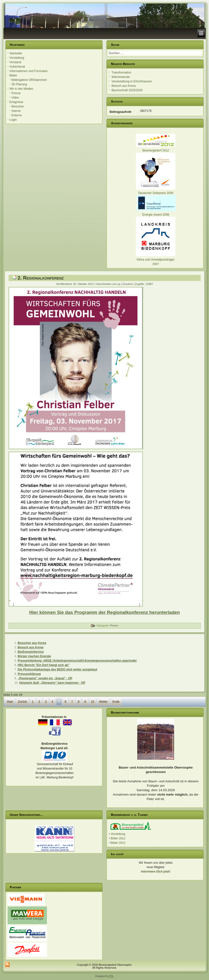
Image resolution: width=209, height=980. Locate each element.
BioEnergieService (31, 652)
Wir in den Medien (22, 89)
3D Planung (19, 84)
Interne (16, 111)
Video (15, 98)
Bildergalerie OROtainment (29, 80)
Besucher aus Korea (32, 643)
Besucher (18, 106)
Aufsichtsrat (17, 67)
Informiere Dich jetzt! (156, 872)
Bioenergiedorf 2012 (156, 150)
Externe (17, 115)
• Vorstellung (117, 834)
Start (10, 702)
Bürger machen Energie (34, 656)
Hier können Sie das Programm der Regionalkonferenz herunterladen (105, 612)
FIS (111, 976)
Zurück (22, 702)
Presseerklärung (29, 674)
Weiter (103, 702)
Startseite (16, 53)
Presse (16, 93)
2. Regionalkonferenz (41, 278)
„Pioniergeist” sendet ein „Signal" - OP (45, 678)
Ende (116, 702)
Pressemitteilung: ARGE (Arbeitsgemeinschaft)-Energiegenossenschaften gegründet (77, 661)
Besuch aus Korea (31, 647)
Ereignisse (16, 102)
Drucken (128, 284)
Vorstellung (17, 58)
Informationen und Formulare (29, 71)
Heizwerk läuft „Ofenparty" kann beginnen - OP (52, 683)
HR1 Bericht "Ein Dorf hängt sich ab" (44, 665)
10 (93, 702)
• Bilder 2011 (117, 838)
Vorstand (15, 62)
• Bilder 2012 (117, 843)
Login (13, 120)
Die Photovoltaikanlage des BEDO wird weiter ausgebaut (57, 669)
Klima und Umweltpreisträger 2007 (156, 260)
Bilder (13, 75)
